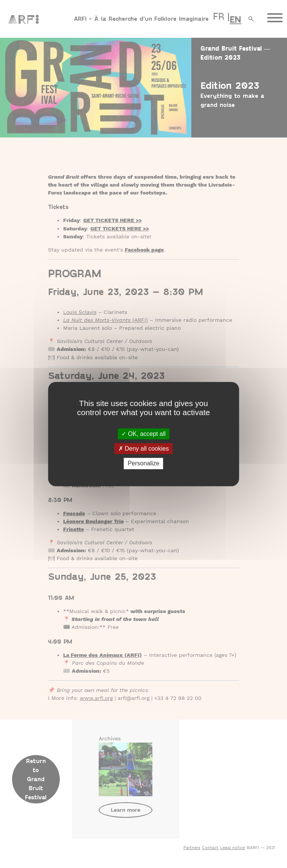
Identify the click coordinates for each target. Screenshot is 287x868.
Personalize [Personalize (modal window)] (144, 464)
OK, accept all (143, 434)
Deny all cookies (144, 449)
